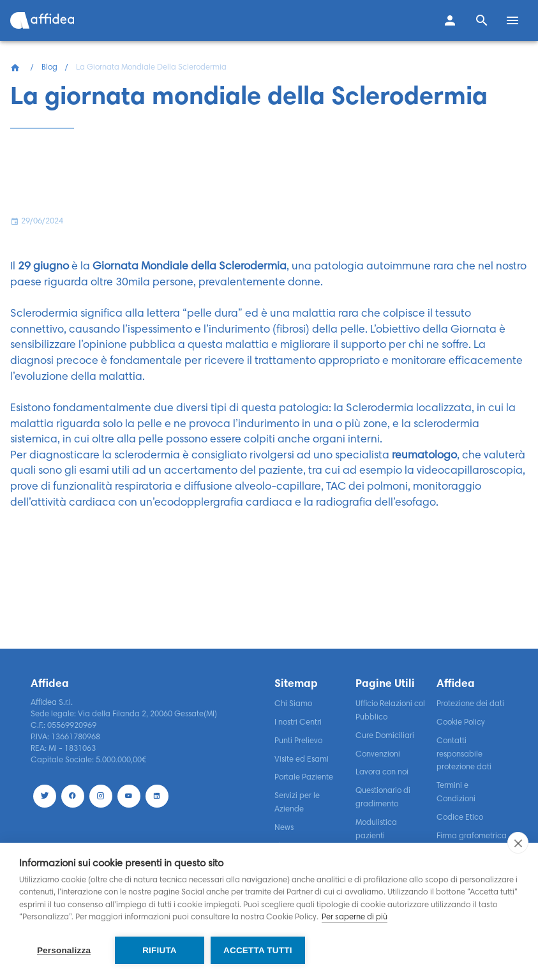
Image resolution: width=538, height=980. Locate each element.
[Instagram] (101, 796)
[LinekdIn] (157, 796)
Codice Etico (460, 818)
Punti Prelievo (298, 741)
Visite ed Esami (302, 760)
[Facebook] (73, 796)
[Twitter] (45, 796)
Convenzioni (378, 755)
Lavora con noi (382, 773)
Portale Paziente (304, 778)
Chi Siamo (293, 704)
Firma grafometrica (472, 836)
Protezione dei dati (470, 704)
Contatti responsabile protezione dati (464, 755)
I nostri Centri (298, 723)
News (284, 828)
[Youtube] (129, 796)
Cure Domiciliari (385, 736)
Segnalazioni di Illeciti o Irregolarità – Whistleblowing (390, 900)
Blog (49, 68)
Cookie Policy (461, 723)
